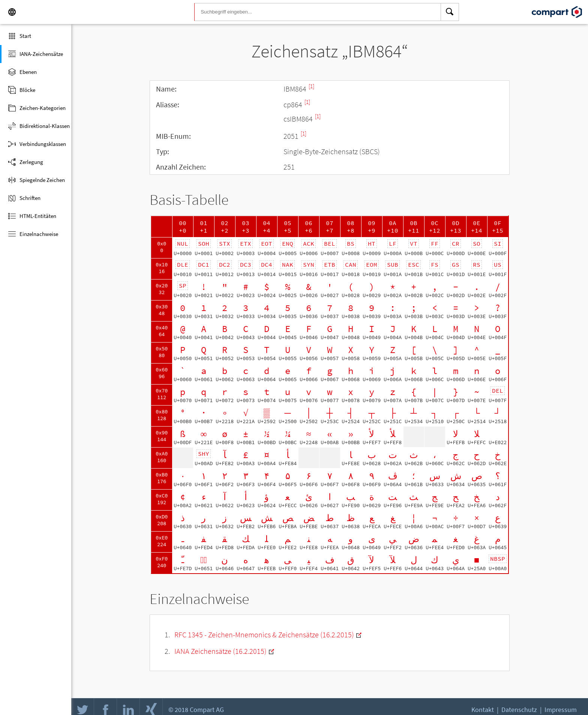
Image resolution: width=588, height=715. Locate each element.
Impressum (561, 710)
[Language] (12, 12)
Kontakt (483, 710)
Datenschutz (519, 710)
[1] (311, 86)
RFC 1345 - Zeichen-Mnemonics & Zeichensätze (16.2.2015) (264, 635)
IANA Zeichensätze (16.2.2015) (220, 651)
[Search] (450, 12)
